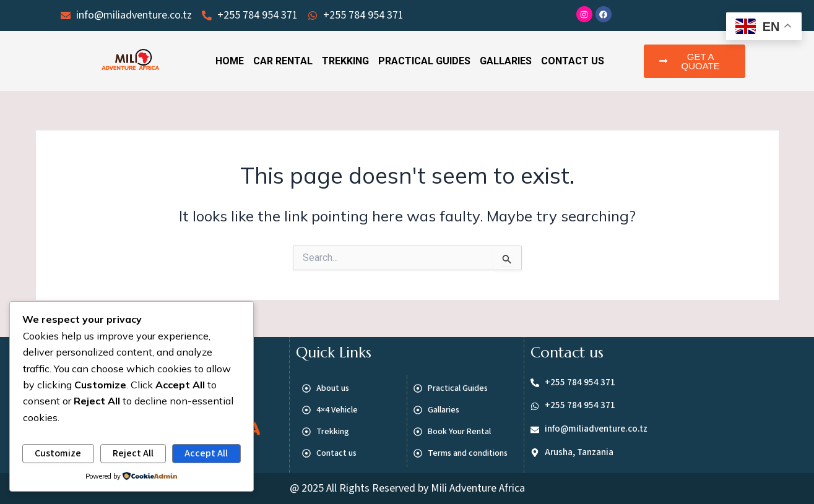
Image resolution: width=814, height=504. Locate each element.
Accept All (206, 453)
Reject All (133, 453)
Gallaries (506, 61)
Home (230, 61)
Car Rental (283, 61)
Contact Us (573, 61)
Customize (58, 453)
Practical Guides (424, 61)
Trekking (345, 61)
